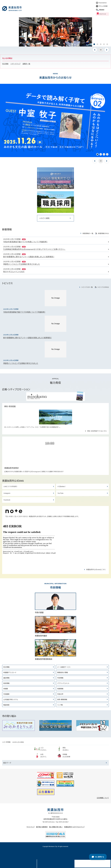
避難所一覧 (26, 64)
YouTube (60, 493)
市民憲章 (6, 694)
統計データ (7, 763)
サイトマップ (31, 827)
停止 (101, 50)
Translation (103, 3)
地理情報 (60, 689)
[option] (55, 32)
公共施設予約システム (11, 700)
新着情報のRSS (103, 233)
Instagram (7, 493)
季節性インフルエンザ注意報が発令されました (22, 264)
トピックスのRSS (103, 287)
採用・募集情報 (62, 700)
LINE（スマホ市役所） (10, 486)
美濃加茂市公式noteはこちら (96, 570)
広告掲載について (103, 798)
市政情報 (60, 678)
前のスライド (95, 50)
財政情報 (6, 683)
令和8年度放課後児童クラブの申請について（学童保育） (25, 242)
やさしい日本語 (103, 6)
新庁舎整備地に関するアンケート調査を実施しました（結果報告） (29, 257)
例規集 (6, 689)
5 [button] (107, 44)
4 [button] (104, 44)
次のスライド (107, 50)
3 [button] (101, 44)
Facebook (7, 500)
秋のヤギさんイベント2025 (14, 272)
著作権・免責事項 (42, 827)
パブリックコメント (63, 683)
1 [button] (94, 44)
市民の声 (60, 694)
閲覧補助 (102, 10)
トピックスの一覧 (87, 287)
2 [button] (97, 44)
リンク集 (60, 705)
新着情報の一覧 (88, 233)
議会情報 (6, 678)
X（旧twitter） (62, 486)
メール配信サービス (64, 667)
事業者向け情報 (62, 672)
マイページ (103, 14)
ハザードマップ (15, 64)
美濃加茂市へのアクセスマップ (74, 827)
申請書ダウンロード (10, 672)
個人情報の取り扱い (56, 827)
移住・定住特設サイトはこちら (97, 431)
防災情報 (5, 64)
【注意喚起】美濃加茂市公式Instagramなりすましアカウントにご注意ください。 (34, 249)
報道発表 (6, 705)
